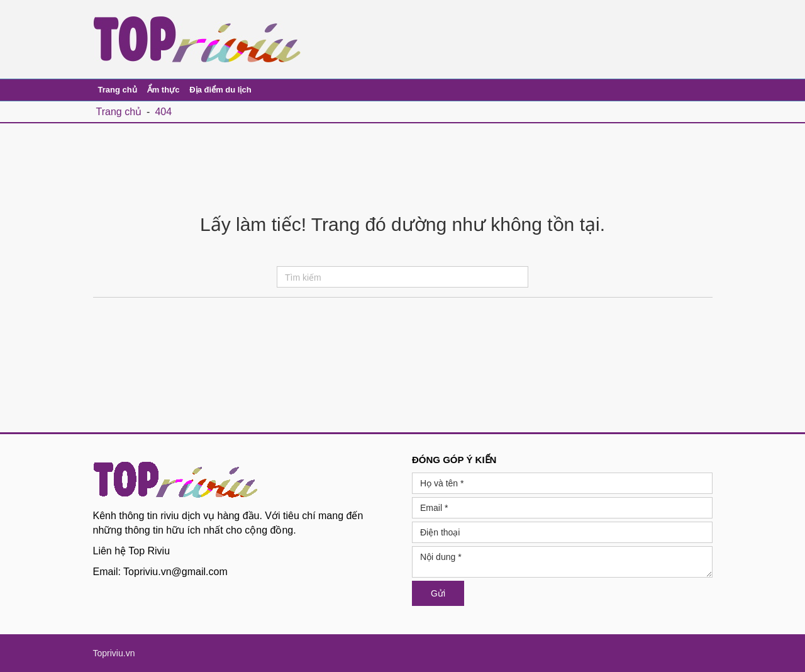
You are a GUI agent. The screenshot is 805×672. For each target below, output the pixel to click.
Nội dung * (562, 562)
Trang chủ (118, 90)
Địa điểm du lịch (220, 90)
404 (163, 112)
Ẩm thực (164, 90)
